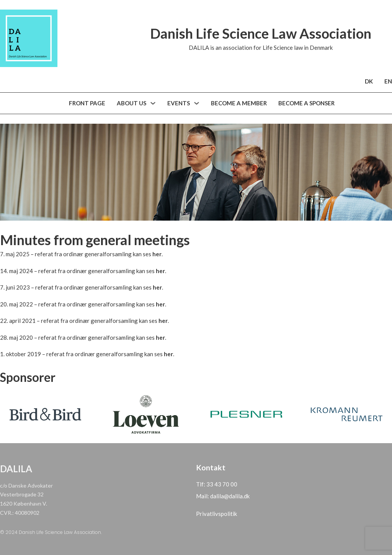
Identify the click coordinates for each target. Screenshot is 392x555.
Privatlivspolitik (216, 514)
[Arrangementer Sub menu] (197, 103)
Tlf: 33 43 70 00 (217, 484)
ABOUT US (131, 103)
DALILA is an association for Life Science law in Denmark (261, 47)
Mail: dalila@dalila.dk (223, 496)
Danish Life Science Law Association (261, 33)
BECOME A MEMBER (239, 103)
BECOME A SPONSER (306, 103)
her (157, 254)
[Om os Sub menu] (153, 103)
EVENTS (179, 103)
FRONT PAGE (87, 103)
